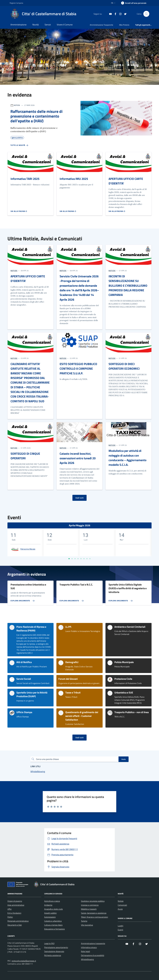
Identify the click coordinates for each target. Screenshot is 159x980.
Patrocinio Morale (28, 549)
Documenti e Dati (15, 925)
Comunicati (122, 905)
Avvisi (120, 909)
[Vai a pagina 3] (75, 559)
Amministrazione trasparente (93, 943)
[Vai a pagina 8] (90, 559)
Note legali (85, 951)
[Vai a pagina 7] (87, 559)
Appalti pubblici (50, 913)
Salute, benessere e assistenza (94, 913)
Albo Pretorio (124, 25)
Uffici (10, 909)
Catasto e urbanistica (53, 921)
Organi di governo (15, 901)
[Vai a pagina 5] (81, 559)
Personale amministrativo (18, 921)
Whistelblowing (87, 959)
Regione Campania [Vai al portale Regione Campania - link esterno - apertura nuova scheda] (16, 3)
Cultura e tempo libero (53, 925)
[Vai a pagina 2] (72, 559)
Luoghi (120, 926)
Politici (10, 917)
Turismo (84, 921)
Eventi (120, 930)
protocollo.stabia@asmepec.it (24, 961)
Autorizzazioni (50, 917)
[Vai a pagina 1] (69, 559)
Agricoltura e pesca (52, 901)
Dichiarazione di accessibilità (93, 955)
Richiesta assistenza (53, 955)
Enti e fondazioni (14, 913)
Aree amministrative (16, 905)
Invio (124, 759)
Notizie (121, 901)
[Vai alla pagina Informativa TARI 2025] (19, 211)
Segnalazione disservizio (54, 951)
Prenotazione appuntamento (56, 947)
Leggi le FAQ (49, 943)
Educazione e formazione (54, 929)
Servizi (48, 25)
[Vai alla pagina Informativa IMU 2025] (68, 211)
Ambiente (48, 905)
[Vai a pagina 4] (78, 559)
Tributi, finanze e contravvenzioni (94, 917)
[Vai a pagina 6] (84, 559)
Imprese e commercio (90, 905)
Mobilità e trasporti (89, 909)
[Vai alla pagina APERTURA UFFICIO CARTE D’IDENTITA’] (117, 211)
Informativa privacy (89, 947)
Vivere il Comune (65, 25)
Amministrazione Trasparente (101, 25)
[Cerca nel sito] (146, 14)
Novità (36, 25)
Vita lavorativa (87, 925)
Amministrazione (18, 25)
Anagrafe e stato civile (53, 909)
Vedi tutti (79, 498)
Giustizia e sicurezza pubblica (93, 901)
